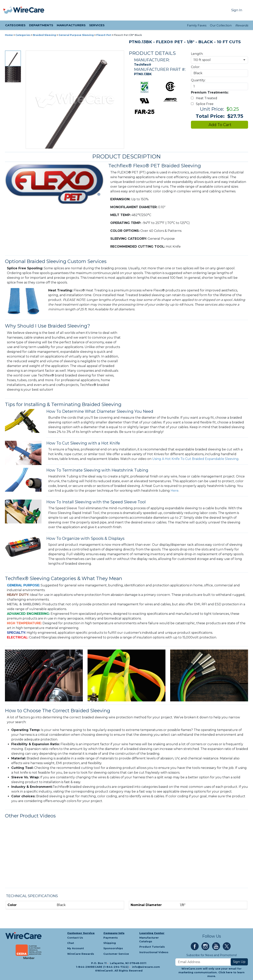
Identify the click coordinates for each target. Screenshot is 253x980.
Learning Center (152, 933)
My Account (76, 948)
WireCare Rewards (81, 954)
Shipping (110, 943)
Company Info (114, 933)
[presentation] (8, 10)
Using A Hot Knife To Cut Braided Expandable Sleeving (195, 459)
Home (9, 35)
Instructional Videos (154, 952)
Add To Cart (219, 125)
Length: (197, 54)
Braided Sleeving (44, 35)
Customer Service (81, 933)
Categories (23, 35)
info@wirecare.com (146, 967)
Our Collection (221, 25)
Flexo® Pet (104, 35)
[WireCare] (29, 10)
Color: (195, 67)
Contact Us (75, 938)
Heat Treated (205, 98)
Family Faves (197, 25)
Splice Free (203, 104)
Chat (71, 943)
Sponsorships (113, 948)
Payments (111, 938)
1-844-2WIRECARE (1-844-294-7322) (103, 967)
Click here (225, 972)
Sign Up (239, 962)
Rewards (242, 25)
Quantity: (198, 80)
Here (175, 491)
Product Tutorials (152, 947)
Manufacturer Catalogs (149, 940)
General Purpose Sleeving (76, 35)
